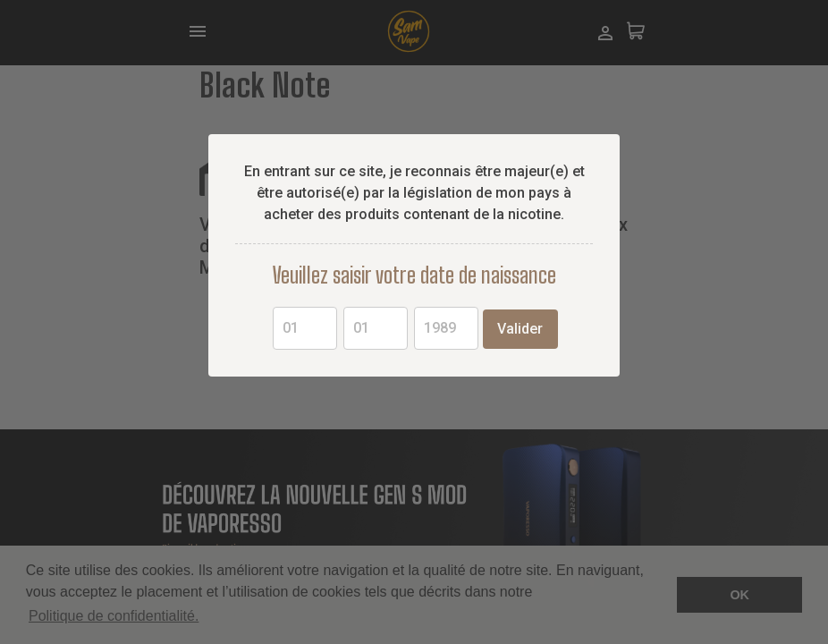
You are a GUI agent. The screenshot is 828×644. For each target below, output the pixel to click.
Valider (520, 329)
